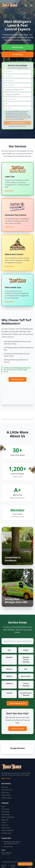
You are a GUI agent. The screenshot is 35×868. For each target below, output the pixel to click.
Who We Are (5, 804)
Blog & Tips (5, 815)
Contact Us (5, 820)
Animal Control (6, 790)
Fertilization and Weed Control (17, 90)
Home (3, 802)
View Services (18, 47)
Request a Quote (18, 379)
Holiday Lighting (6, 793)
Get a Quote (30, 862)
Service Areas (6, 807)
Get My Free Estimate (17, 123)
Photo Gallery (6, 810)
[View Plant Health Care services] (25, 864)
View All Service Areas (17, 703)
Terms (23, 861)
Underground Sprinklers (17, 94)
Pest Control (5, 788)
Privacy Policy (23, 118)
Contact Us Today (17, 729)
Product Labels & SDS (8, 812)
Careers (4, 818)
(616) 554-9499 (8, 842)
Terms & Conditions (8, 826)
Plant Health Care (7, 785)
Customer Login (6, 828)
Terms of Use (9, 119)
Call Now (17, 54)
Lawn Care (5, 782)
